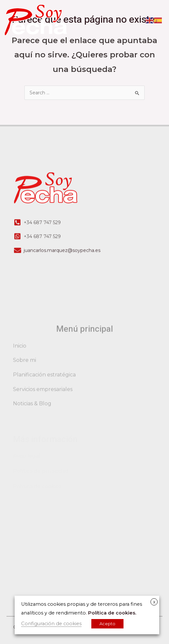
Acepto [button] (107, 624)
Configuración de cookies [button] (51, 624)
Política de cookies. (112, 613)
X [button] (154, 602)
